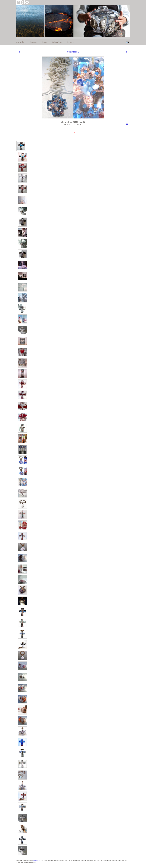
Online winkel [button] (58, 42)
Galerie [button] (45, 42)
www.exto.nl (37, 860)
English (127, 42)
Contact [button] (70, 42)
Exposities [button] (34, 42)
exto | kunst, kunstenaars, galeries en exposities (23, 2)
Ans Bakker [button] (21, 42)
